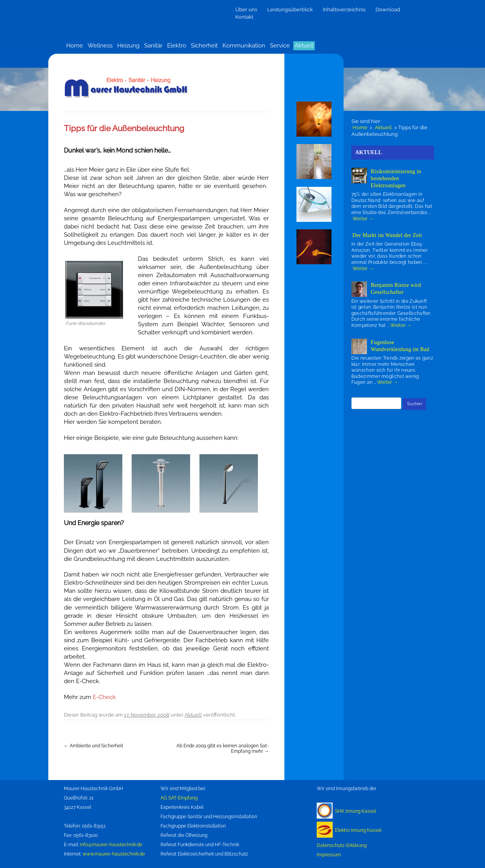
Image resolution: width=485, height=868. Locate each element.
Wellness (100, 46)
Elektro (177, 46)
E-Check (104, 697)
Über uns (246, 10)
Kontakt (244, 17)
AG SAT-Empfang (179, 798)
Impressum (329, 855)
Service (280, 46)
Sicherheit (204, 46)
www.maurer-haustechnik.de (114, 854)
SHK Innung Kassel (355, 811)
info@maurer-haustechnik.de (111, 845)
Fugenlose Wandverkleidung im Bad (400, 346)
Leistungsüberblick (290, 10)
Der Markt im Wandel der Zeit (387, 235)
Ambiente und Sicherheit (93, 746)
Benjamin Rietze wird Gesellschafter (396, 289)
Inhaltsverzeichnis (344, 10)
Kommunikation (244, 46)
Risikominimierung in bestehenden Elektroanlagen (396, 178)
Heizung (128, 46)
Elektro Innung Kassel (358, 830)
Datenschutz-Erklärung (342, 845)
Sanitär (153, 46)
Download (388, 10)
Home (75, 46)
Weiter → (363, 219)
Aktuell (304, 46)
